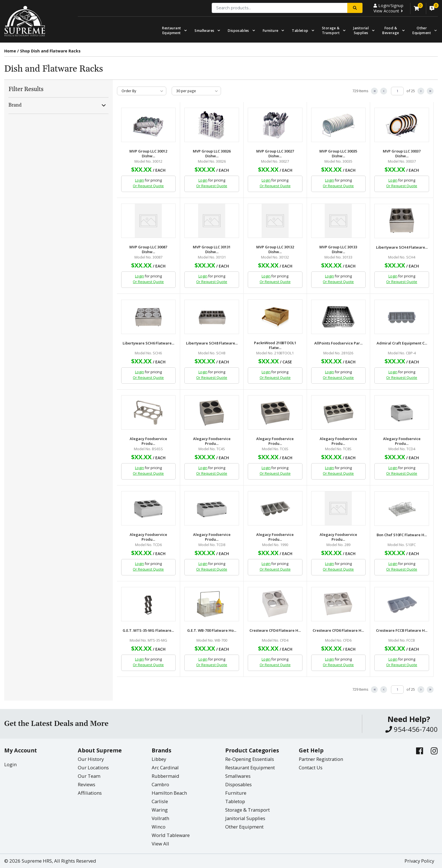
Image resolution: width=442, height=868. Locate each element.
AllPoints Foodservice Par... (338, 343)
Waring (160, 810)
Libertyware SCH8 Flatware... (212, 343)
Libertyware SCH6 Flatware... (148, 343)
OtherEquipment (422, 30)
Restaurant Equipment (172, 30)
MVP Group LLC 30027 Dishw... (275, 154)
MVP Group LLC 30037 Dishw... (402, 154)
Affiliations (90, 793)
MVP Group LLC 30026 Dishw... (212, 154)
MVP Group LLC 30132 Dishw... (275, 249)
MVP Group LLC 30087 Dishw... (148, 249)
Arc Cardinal (165, 767)
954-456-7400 (412, 729)
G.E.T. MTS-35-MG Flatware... (148, 630)
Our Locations (93, 767)
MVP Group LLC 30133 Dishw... (338, 249)
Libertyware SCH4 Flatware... (402, 247)
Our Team (89, 776)
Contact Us (311, 767)
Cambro (160, 784)
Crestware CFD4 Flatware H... (275, 630)
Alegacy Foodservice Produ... (148, 441)
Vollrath (160, 818)
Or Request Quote (148, 186)
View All (160, 844)
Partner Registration (321, 759)
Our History (91, 759)
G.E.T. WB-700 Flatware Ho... (212, 630)
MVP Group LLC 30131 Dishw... (212, 249)
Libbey (159, 759)
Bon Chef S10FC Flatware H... (402, 535)
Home (10, 51)
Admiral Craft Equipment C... (402, 343)
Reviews (87, 784)
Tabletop (300, 31)
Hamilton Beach (169, 793)
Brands (162, 750)
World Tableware (171, 835)
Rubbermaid (165, 776)
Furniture (271, 31)
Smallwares (204, 31)
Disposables (238, 31)
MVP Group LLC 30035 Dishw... (338, 154)
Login (140, 180)
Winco (159, 827)
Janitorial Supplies (361, 30)
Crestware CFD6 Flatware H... (338, 630)
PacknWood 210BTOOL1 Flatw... (275, 345)
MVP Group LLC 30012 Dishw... (148, 154)
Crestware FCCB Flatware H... (402, 630)
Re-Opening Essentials (250, 759)
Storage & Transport (331, 30)
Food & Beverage (391, 30)
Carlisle (160, 801)
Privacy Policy (419, 861)
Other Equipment (244, 827)
